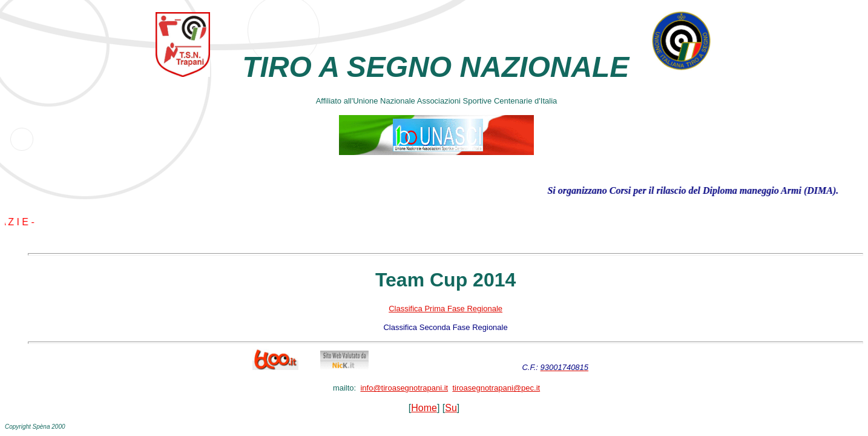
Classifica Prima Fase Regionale (446, 309)
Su (451, 408)
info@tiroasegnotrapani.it (404, 388)
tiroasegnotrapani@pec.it (496, 388)
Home (424, 408)
